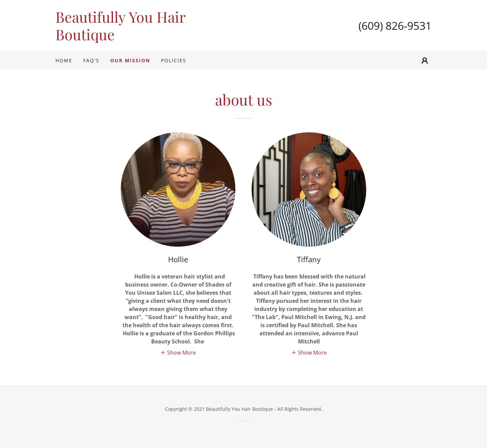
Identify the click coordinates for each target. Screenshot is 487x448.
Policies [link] (174, 60)
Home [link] (64, 60)
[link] (149, 38)
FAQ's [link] (91, 60)
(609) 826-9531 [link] (395, 26)
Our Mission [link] (130, 60)
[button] (425, 61)
